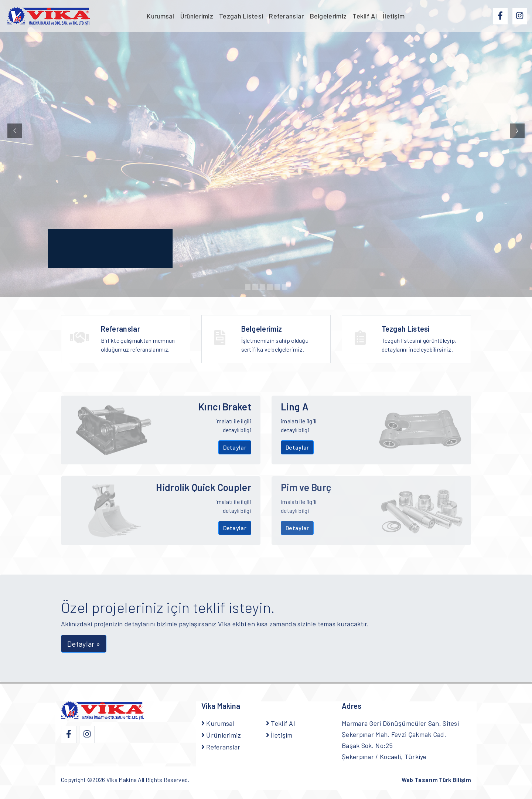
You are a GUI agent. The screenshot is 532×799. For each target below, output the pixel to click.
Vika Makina (122, 780)
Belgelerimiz (328, 16)
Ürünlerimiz (197, 16)
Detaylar (235, 447)
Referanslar (286, 16)
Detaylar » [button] (84, 644)
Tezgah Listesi (241, 16)
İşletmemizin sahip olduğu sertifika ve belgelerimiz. (282, 344)
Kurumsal (160, 16)
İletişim (394, 16)
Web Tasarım (436, 780)
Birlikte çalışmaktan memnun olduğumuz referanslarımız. (141, 340)
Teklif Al (365, 16)
